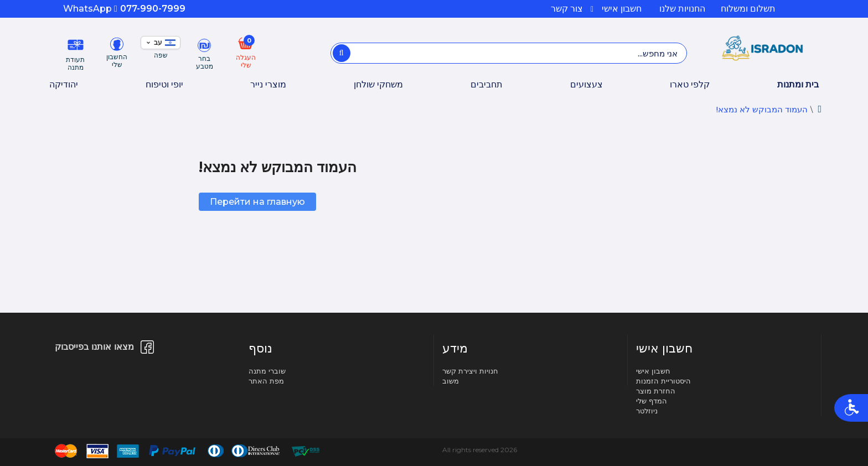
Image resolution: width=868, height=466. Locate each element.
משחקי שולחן (378, 84)
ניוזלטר (647, 411)
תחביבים (487, 84)
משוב (451, 381)
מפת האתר (266, 381)
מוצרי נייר (268, 84)
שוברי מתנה (267, 371)
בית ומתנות (798, 84)
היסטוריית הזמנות (663, 381)
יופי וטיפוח (164, 84)
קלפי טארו (690, 84)
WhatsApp (90, 9)
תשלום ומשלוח (748, 9)
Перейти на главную (257, 202)
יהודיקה (64, 84)
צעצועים (587, 84)
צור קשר (567, 9)
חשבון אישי (616, 9)
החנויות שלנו (682, 9)
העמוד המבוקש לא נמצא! (762, 109)
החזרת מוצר (656, 391)
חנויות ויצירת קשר (470, 371)
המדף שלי (652, 401)
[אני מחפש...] (342, 53)
